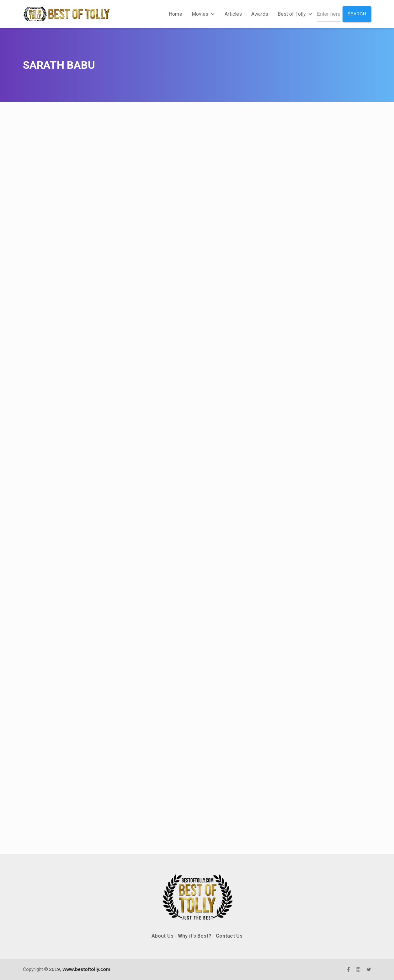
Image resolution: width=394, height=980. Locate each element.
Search (357, 14)
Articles (233, 14)
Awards (260, 14)
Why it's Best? (194, 936)
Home (175, 14)
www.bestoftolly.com (86, 969)
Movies (204, 14)
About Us (162, 936)
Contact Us (229, 936)
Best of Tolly (295, 14)
